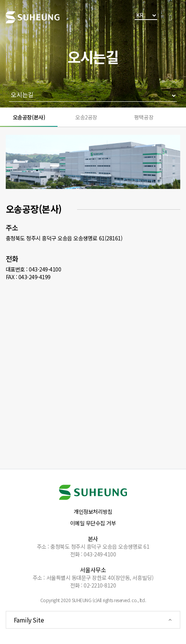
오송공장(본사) (29, 117)
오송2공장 (86, 117)
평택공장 (144, 117)
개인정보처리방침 (93, 512)
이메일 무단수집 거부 (93, 523)
